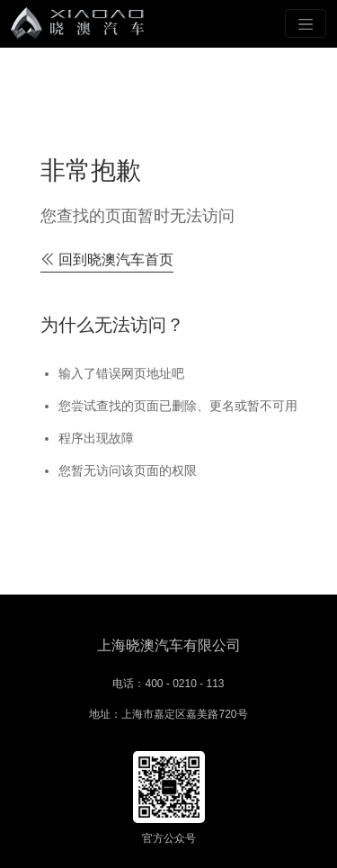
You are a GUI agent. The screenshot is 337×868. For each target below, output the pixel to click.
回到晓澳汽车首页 (107, 260)
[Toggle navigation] (306, 23)
